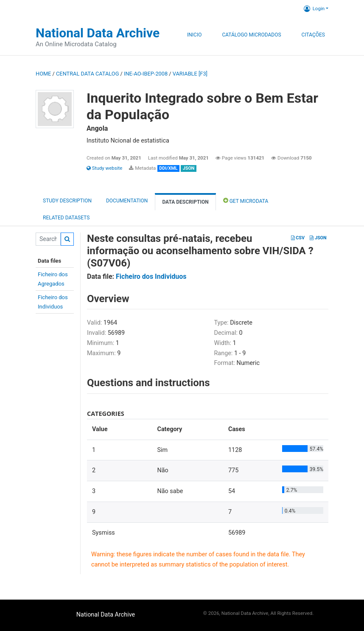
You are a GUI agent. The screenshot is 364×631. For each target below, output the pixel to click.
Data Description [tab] (185, 202)
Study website (104, 168)
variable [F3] (190, 74)
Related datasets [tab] (66, 218)
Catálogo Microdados (251, 35)
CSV (298, 238)
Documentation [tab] (127, 201)
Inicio (194, 35)
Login (314, 8)
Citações (313, 35)
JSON (318, 238)
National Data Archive (98, 33)
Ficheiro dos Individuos (151, 276)
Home (43, 74)
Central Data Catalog (87, 74)
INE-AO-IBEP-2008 (146, 74)
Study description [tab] (67, 201)
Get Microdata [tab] (246, 201)
